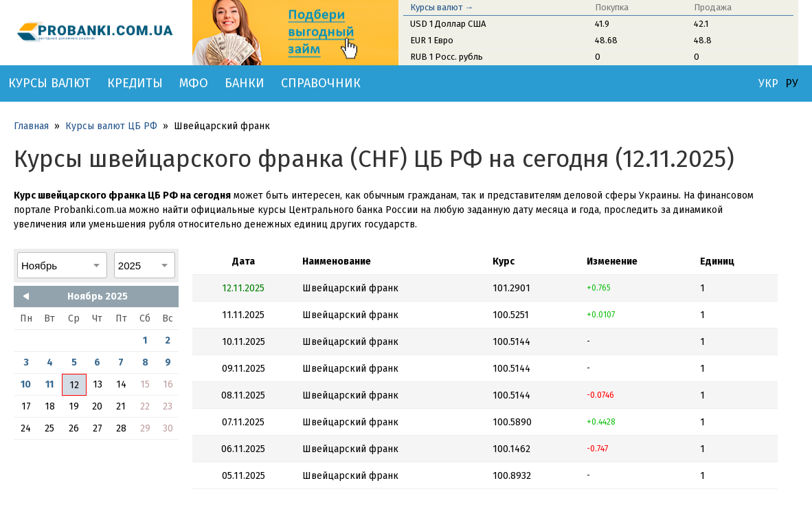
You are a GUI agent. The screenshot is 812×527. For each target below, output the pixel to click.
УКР (768, 84)
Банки (245, 83)
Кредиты (135, 83)
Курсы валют (49, 83)
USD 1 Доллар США (448, 24)
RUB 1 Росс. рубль (447, 57)
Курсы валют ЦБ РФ (111, 126)
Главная (31, 126)
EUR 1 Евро (432, 40)
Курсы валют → (442, 7)
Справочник (321, 83)
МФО (194, 83)
